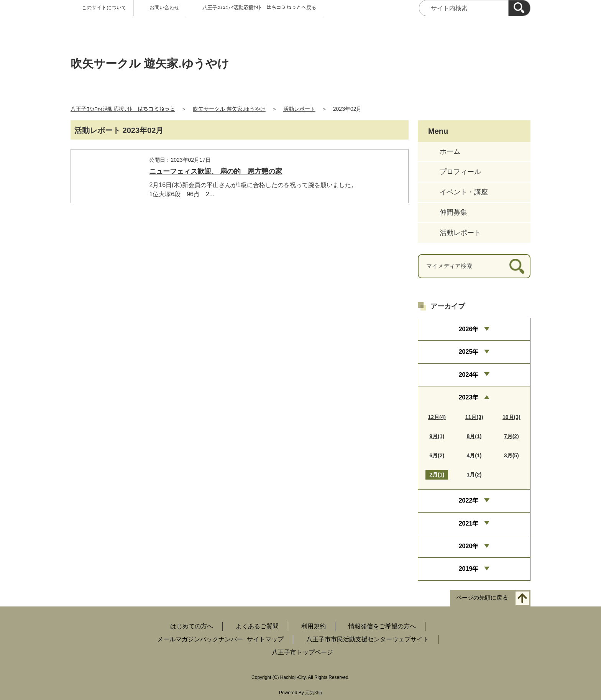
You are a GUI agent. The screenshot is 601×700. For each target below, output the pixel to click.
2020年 (469, 546)
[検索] (519, 8)
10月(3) (512, 417)
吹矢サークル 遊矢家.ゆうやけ (229, 109)
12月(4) (437, 417)
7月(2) (512, 436)
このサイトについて (104, 7)
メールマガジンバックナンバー (200, 639)
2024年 (469, 375)
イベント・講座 (464, 192)
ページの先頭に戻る (482, 597)
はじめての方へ (192, 626)
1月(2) (474, 475)
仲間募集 (453, 212)
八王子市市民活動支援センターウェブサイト (368, 639)
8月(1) (474, 436)
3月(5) (512, 455)
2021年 (469, 523)
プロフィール (460, 172)
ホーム (450, 151)
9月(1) (437, 436)
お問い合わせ (164, 7)
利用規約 (314, 626)
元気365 (314, 693)
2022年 (469, 500)
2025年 (469, 352)
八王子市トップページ (302, 652)
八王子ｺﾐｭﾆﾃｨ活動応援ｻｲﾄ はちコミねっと (123, 109)
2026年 (469, 329)
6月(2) (437, 455)
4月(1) (474, 455)
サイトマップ (265, 639)
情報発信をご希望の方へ (382, 626)
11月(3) (474, 417)
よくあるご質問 (257, 626)
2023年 (469, 397)
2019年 (469, 569)
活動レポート (299, 109)
